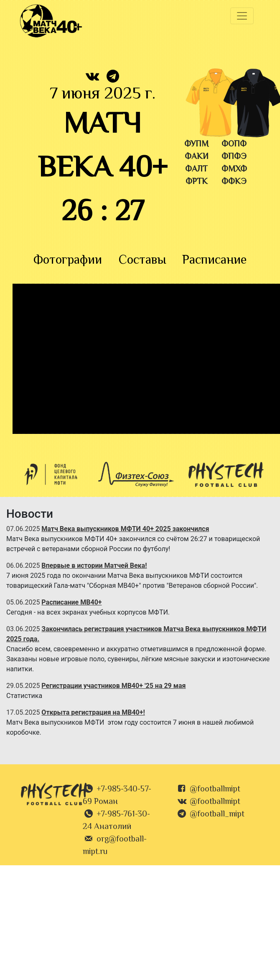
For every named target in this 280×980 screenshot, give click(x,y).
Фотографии (68, 261)
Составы (142, 261)
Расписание (214, 261)
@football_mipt (217, 815)
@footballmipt (215, 790)
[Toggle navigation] (242, 16)
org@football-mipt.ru (115, 846)
